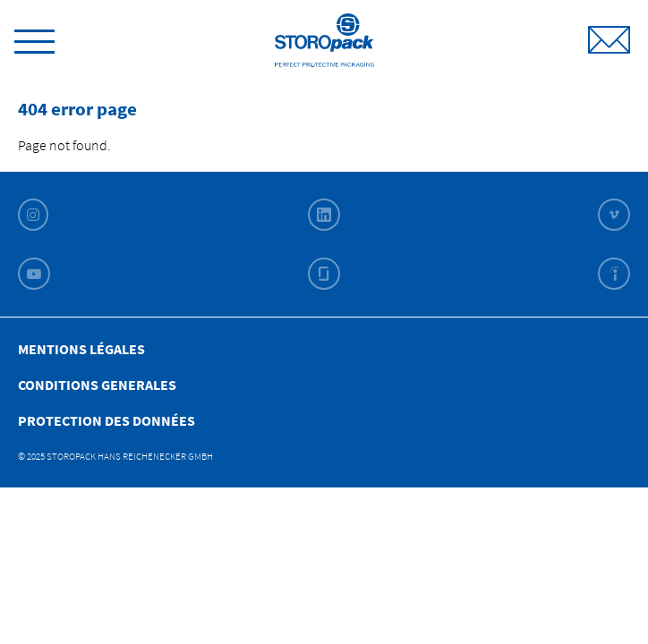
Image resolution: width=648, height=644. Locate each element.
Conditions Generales (97, 385)
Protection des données (107, 420)
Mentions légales (81, 349)
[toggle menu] (34, 38)
